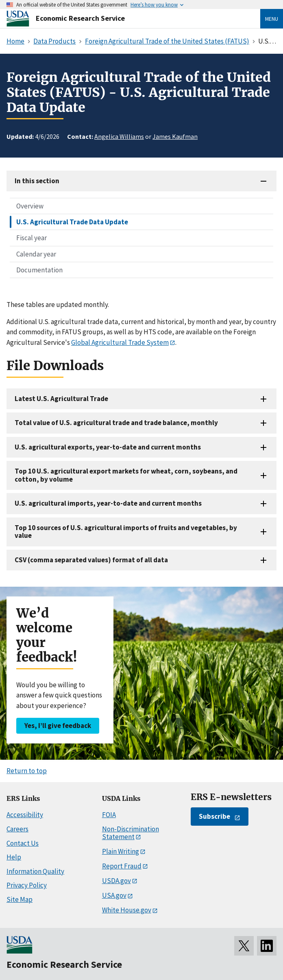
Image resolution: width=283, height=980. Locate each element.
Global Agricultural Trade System (120, 342)
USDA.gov (116, 881)
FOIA (109, 815)
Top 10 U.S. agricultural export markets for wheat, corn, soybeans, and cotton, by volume (126, 475)
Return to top (27, 771)
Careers (17, 829)
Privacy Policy (27, 885)
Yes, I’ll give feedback (58, 726)
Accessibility (25, 815)
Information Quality (35, 871)
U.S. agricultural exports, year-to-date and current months (108, 447)
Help (14, 857)
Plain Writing (121, 851)
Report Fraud (122, 866)
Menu (272, 19)
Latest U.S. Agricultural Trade (61, 399)
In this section (37, 181)
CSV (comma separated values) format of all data (91, 560)
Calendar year (36, 254)
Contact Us (23, 843)
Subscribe (214, 816)
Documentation (39, 270)
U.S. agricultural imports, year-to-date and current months (108, 503)
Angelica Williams (119, 136)
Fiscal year (32, 238)
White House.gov (127, 910)
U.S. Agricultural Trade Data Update (72, 222)
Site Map (20, 899)
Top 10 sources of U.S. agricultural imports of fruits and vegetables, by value (126, 532)
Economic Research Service (80, 18)
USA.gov (114, 895)
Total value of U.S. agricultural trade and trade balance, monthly (116, 423)
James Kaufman (175, 136)
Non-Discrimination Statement (131, 833)
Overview (30, 206)
